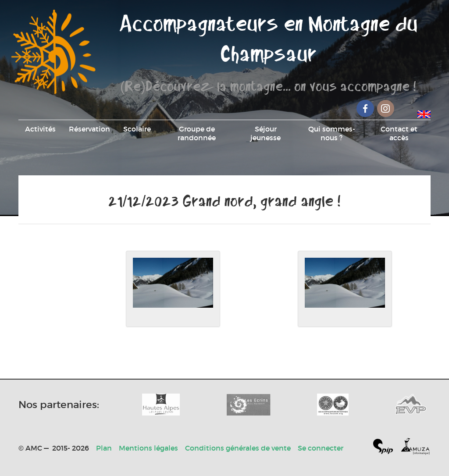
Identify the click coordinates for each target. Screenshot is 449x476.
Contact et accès (399, 133)
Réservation (89, 129)
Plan (104, 448)
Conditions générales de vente (238, 448)
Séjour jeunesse (265, 133)
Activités (40, 129)
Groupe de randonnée (197, 133)
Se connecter (321, 448)
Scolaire (137, 129)
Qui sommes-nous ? (332, 133)
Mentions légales (148, 448)
